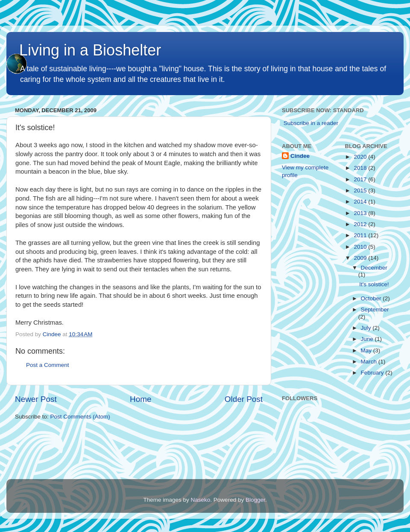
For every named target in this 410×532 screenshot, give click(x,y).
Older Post (244, 399)
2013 (361, 213)
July (367, 328)
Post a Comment (48, 365)
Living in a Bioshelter (90, 50)
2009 (361, 258)
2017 (361, 179)
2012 (361, 224)
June (368, 339)
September (375, 310)
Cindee (300, 156)
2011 (361, 235)
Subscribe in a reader (311, 123)
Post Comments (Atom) (80, 417)
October (372, 298)
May (367, 350)
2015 (361, 190)
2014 (361, 202)
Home (141, 399)
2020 (361, 157)
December (374, 268)
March (370, 362)
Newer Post (36, 399)
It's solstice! (374, 284)
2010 (361, 247)
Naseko (201, 500)
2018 (361, 168)
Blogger (255, 500)
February (373, 373)
